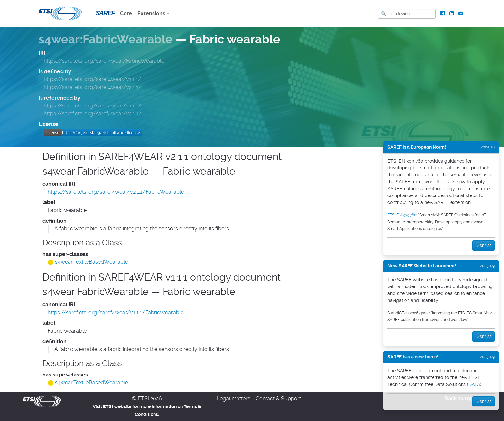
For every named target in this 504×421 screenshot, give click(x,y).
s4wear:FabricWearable (106, 39)
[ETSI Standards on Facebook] (443, 14)
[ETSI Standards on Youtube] (461, 14)
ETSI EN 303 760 (402, 215)
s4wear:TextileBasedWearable (91, 262)
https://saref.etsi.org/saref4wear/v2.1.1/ (93, 87)
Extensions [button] (151, 13)
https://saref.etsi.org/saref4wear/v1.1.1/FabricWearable (116, 312)
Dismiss (484, 245)
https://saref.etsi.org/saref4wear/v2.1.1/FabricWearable (116, 192)
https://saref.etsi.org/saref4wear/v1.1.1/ (93, 79)
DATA (474, 384)
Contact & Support (278, 398)
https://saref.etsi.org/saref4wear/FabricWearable (104, 61)
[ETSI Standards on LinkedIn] (451, 14)
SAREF (105, 13)
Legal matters (234, 398)
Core (126, 13)
